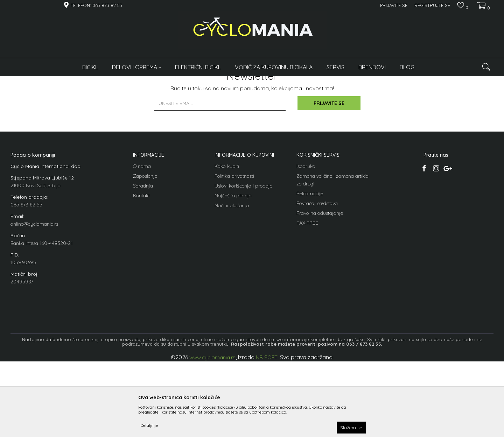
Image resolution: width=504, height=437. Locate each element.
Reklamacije (310, 269)
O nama (142, 242)
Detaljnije (149, 425)
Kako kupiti (227, 242)
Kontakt (141, 271)
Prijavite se (329, 179)
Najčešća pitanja (233, 271)
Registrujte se (432, 5)
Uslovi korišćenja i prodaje (243, 261)
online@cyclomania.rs (34, 299)
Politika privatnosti (234, 252)
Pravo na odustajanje (320, 289)
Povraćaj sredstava (317, 279)
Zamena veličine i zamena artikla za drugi (332, 255)
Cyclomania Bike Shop (31, 80)
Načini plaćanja (232, 281)
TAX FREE (307, 298)
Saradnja (143, 261)
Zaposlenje (145, 252)
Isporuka (306, 242)
